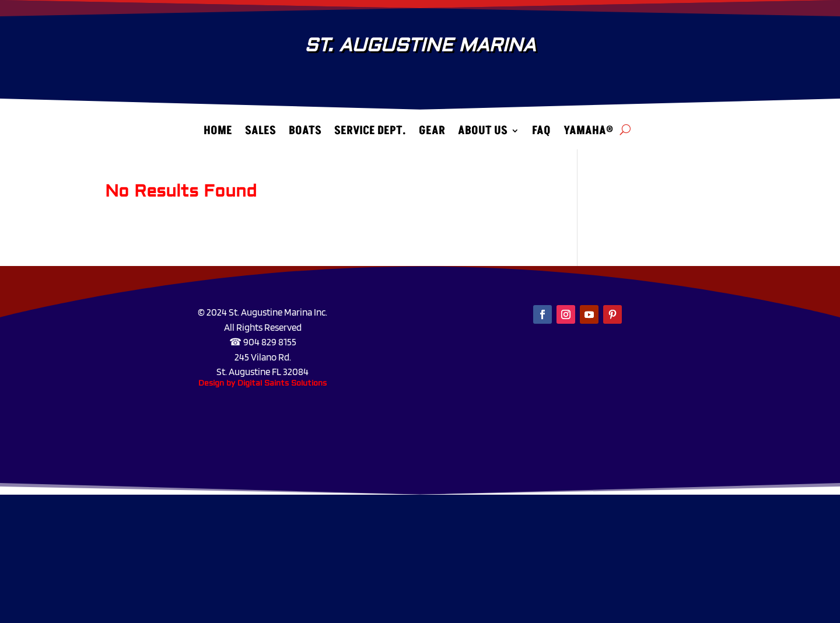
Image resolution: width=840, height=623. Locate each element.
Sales (260, 134)
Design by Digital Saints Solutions (262, 383)
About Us (483, 134)
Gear (432, 134)
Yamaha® (588, 134)
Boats (305, 134)
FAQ (541, 134)
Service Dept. (370, 134)
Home (218, 134)
